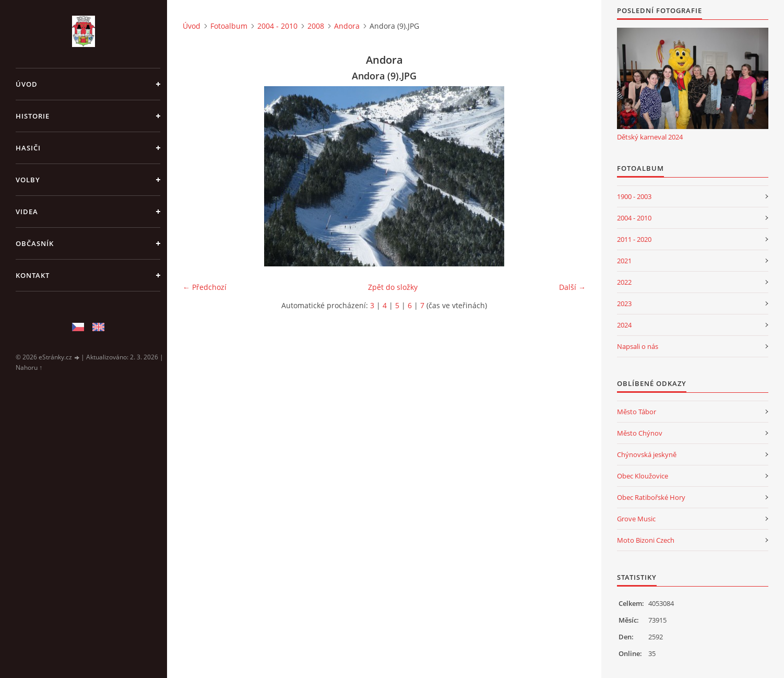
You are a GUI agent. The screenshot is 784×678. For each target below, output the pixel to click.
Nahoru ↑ (29, 367)
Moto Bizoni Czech (646, 540)
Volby (28, 180)
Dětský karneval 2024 (650, 137)
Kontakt (33, 275)
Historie (33, 116)
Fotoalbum (229, 26)
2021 (624, 261)
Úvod (27, 84)
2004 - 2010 (277, 26)
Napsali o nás (638, 346)
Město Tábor (637, 412)
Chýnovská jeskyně (647, 454)
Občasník (35, 243)
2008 (316, 26)
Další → (572, 287)
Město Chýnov (640, 433)
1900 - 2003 (634, 196)
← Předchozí (205, 287)
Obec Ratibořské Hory (651, 497)
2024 (624, 325)
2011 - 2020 (634, 239)
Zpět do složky (393, 287)
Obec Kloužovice (643, 476)
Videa (27, 212)
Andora (347, 26)
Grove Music (636, 519)
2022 (624, 282)
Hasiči (28, 148)
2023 (624, 303)
